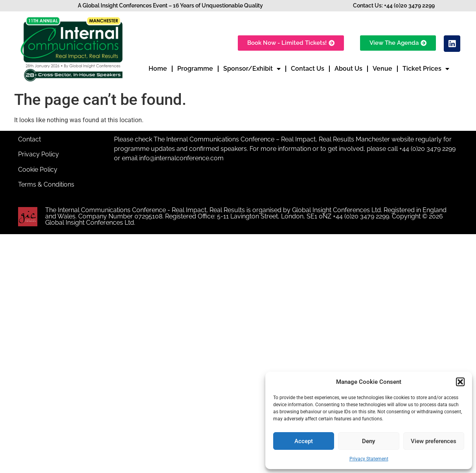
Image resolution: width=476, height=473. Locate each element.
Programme (195, 69)
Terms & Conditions (46, 184)
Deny (368, 441)
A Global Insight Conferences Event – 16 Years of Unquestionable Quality (170, 5)
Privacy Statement (369, 459)
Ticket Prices (426, 69)
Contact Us (308, 69)
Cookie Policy (38, 170)
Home (158, 69)
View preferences (434, 441)
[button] (460, 382)
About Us (348, 69)
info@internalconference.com (181, 158)
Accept (304, 441)
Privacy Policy (39, 154)
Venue (382, 69)
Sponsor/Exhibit (252, 69)
